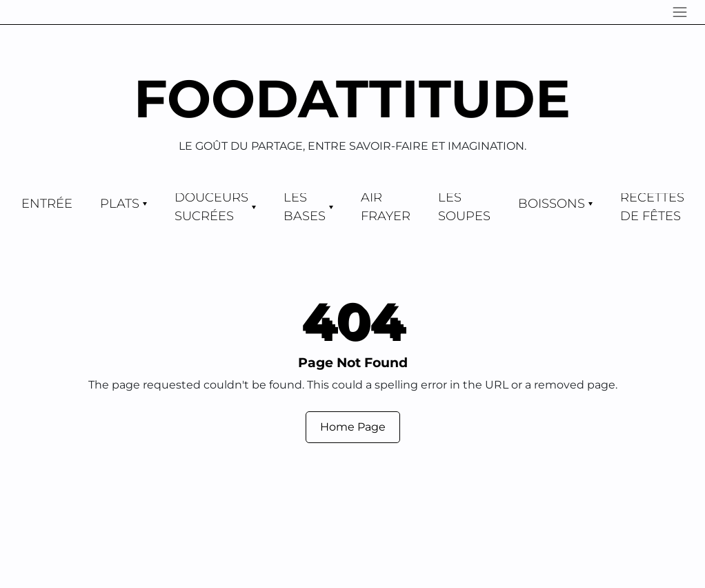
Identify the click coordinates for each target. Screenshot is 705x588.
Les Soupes (464, 207)
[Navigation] (680, 12)
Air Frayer (386, 207)
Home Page (353, 427)
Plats (120, 204)
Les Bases (305, 207)
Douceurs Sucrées (211, 207)
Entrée (47, 204)
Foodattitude (352, 98)
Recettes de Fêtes (652, 207)
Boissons (552, 204)
